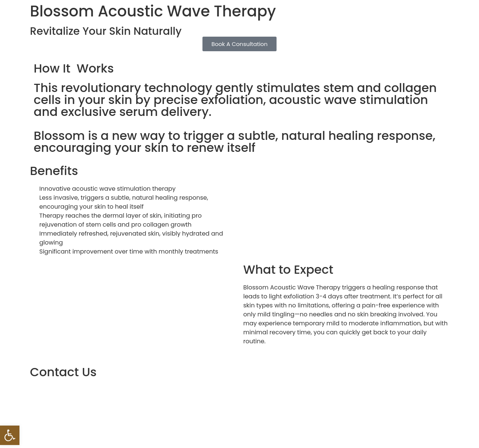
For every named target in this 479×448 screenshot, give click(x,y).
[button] (10, 435)
